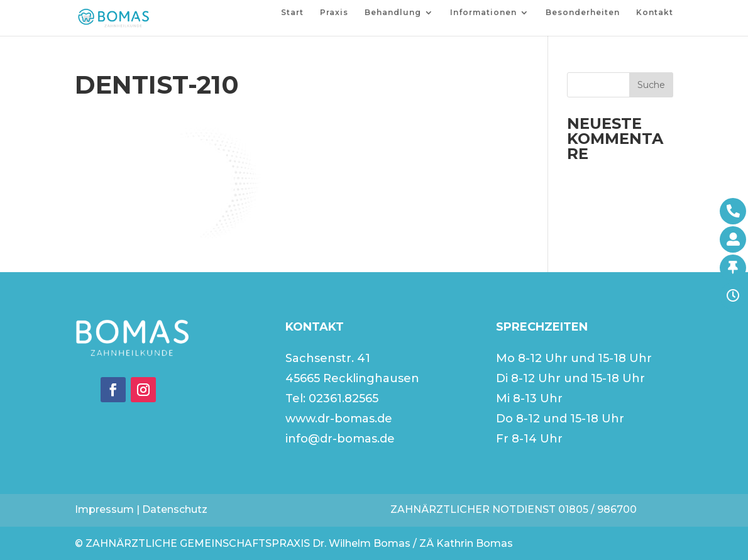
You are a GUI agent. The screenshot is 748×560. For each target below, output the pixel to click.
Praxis (334, 13)
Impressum (104, 509)
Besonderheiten (583, 13)
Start (292, 13)
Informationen (483, 13)
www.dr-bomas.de (339, 419)
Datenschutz (175, 509)
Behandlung (393, 13)
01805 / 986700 (597, 509)
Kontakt (655, 13)
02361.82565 (344, 398)
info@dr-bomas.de (340, 439)
